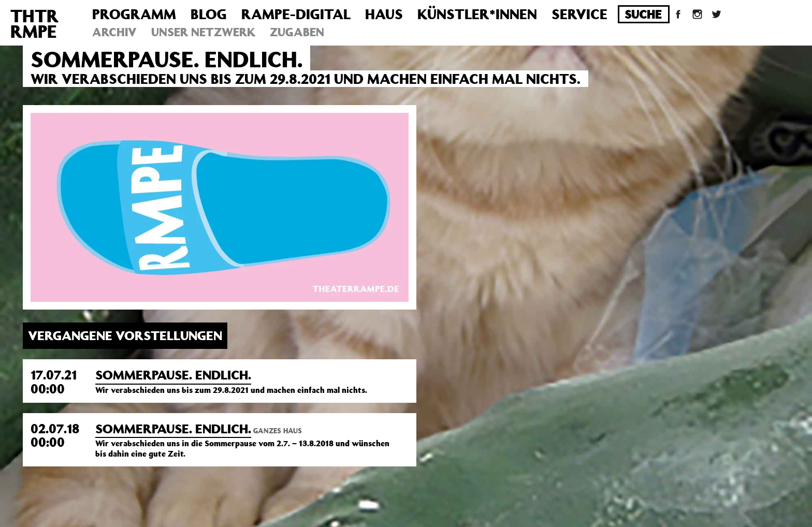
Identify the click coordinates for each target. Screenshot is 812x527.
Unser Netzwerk (203, 32)
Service (579, 14)
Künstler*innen (477, 14)
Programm (134, 14)
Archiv (114, 32)
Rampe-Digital (296, 14)
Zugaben (297, 32)
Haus (384, 14)
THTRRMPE (34, 23)
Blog (209, 14)
